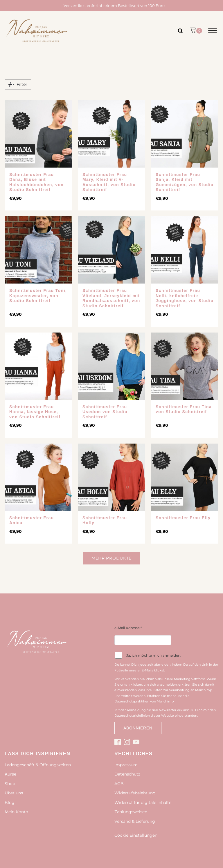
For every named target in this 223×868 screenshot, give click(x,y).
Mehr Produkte (111, 558)
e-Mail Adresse (128, 628)
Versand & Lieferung (135, 821)
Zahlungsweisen (131, 812)
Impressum (126, 765)
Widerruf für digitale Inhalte (143, 802)
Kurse (10, 774)
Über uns (14, 793)
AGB (119, 784)
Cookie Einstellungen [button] (136, 835)
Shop (10, 784)
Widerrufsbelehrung (135, 793)
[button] (196, 31)
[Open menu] (213, 31)
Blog (10, 802)
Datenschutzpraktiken (132, 701)
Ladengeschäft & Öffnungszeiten (38, 765)
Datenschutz (127, 774)
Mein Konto (16, 812)
